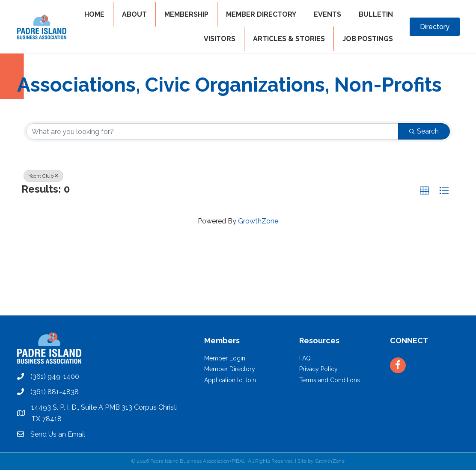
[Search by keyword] (212, 131)
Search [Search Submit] (424, 131)
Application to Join (230, 380)
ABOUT (134, 14)
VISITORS (220, 39)
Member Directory (230, 369)
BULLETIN (376, 14)
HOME (94, 14)
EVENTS (327, 14)
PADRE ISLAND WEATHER (238, 283)
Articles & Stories (289, 39)
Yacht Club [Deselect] (43, 176)
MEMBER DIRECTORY (261, 14)
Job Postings (368, 39)
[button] (425, 191)
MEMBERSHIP (186, 14)
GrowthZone (258, 221)
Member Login (225, 358)
